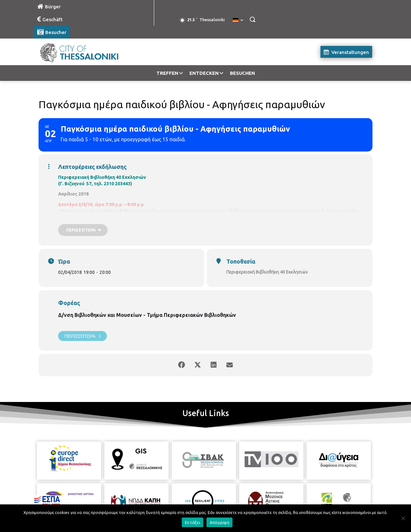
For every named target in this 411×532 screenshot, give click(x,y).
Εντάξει (192, 522)
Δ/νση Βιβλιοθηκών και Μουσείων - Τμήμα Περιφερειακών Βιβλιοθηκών (147, 315)
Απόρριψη (219, 522)
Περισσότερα (83, 336)
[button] (252, 19)
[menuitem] (238, 20)
